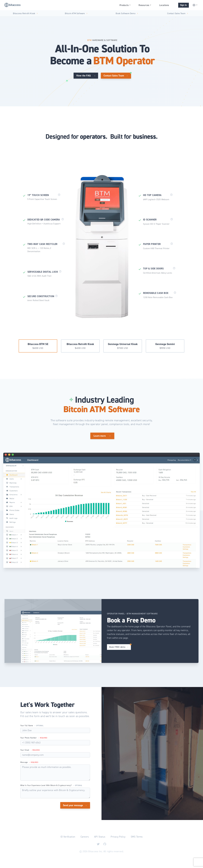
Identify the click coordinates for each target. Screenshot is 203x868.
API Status (100, 837)
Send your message (75, 805)
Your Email (30, 750)
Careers (85, 837)
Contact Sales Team (178, 13)
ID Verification (68, 837)
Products (125, 5)
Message (29, 762)
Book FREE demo (119, 647)
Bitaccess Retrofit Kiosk (25, 13)
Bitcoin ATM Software (76, 13)
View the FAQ (86, 76)
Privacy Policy (118, 837)
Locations (164, 5)
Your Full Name (32, 726)
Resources (145, 5)
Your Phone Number (34, 738)
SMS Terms (137, 837)
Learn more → (102, 436)
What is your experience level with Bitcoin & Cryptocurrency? (51, 785)
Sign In (183, 5)
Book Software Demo (127, 13)
